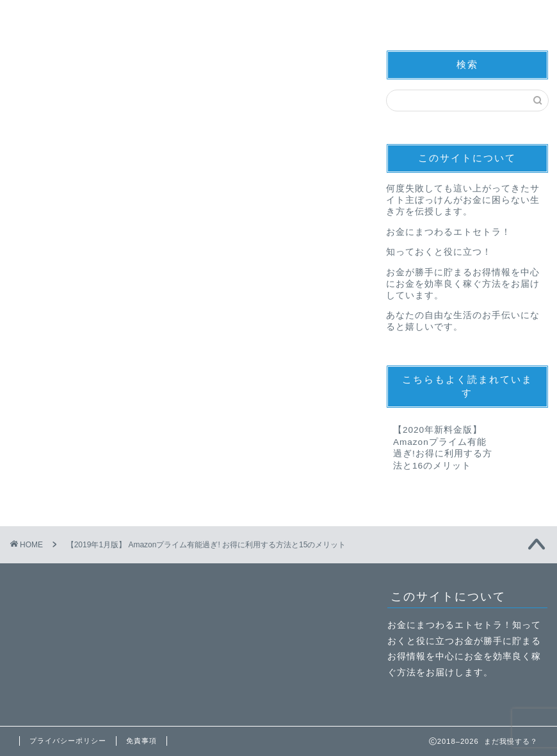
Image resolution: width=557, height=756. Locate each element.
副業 (252, 15)
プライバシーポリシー (68, 741)
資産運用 (348, 15)
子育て (444, 15)
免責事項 (141, 741)
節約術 (61, 15)
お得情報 (157, 15)
